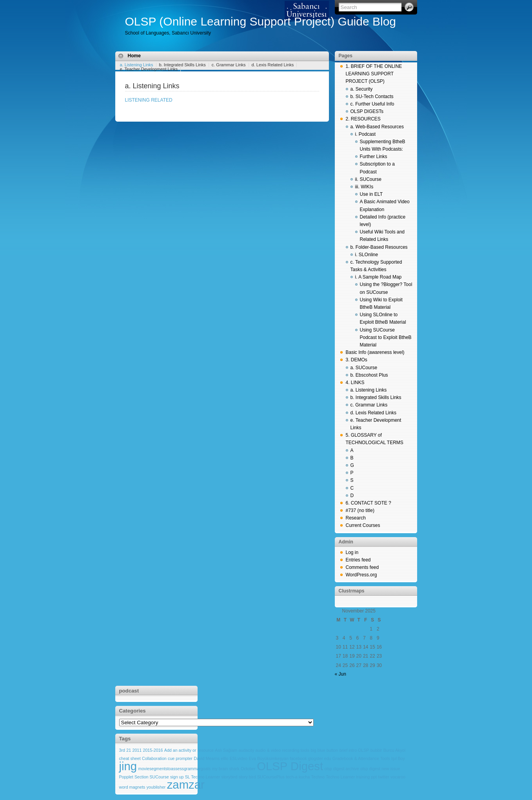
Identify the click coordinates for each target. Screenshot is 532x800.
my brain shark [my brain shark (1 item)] (226, 769)
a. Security (362, 89)
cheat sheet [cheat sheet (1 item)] (130, 758)
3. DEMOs (357, 360)
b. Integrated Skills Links (182, 65)
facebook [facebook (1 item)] (298, 758)
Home (134, 56)
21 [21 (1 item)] (129, 750)
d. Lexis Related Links (273, 65)
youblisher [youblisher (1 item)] (156, 787)
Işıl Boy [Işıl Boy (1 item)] (398, 758)
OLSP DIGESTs (367, 111)
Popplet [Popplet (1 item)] (126, 777)
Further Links (374, 157)
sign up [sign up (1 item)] (177, 777)
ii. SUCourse (368, 179)
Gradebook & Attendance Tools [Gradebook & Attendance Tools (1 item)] (361, 758)
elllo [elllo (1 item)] (224, 758)
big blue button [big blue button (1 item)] (324, 750)
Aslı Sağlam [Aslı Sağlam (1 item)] (226, 750)
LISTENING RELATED (149, 100)
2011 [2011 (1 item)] (137, 750)
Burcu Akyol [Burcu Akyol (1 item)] (394, 750)
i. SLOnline (367, 255)
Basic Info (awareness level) (375, 352)
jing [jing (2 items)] (128, 766)
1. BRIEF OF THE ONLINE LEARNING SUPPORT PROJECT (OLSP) (374, 74)
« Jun (340, 674)
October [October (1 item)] (248, 769)
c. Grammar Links (229, 65)
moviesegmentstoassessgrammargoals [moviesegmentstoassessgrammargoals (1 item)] (175, 769)
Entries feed (358, 560)
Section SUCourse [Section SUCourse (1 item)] (152, 777)
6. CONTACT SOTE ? (369, 503)
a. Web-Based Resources (377, 127)
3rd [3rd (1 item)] (122, 750)
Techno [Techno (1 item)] (318, 777)
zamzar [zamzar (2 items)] (186, 785)
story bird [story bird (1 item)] (247, 777)
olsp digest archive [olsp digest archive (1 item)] (341, 769)
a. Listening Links (137, 65)
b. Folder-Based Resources (379, 247)
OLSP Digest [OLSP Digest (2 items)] (290, 766)
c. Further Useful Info (372, 104)
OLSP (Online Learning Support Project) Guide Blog (261, 21)
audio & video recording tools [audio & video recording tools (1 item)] (282, 750)
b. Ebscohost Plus (369, 375)
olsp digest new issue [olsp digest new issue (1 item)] (380, 769)
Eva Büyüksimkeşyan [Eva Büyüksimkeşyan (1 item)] (269, 758)
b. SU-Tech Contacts (372, 97)
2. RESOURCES (363, 119)
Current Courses (363, 525)
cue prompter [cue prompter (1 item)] (180, 758)
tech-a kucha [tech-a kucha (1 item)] (298, 777)
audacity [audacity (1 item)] (247, 750)
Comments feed (362, 567)
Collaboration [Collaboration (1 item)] (154, 758)
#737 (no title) (360, 510)
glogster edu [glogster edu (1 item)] (320, 758)
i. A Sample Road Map (379, 277)
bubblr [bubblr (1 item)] (376, 750)
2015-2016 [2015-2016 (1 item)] (153, 750)
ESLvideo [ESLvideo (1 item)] (239, 758)
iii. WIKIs (364, 187)
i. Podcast (366, 134)
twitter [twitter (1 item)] (383, 777)
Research (356, 518)
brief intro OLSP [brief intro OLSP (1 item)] (354, 750)
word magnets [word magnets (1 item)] (132, 787)
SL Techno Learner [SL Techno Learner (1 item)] (202, 777)
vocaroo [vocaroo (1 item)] (398, 777)
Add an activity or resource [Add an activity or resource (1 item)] (189, 750)
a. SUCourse (364, 368)
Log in (352, 552)
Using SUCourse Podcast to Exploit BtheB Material (386, 337)
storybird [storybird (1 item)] (230, 777)
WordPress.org (361, 575)
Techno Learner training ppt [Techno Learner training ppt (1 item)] (351, 777)
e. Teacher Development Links (149, 69)
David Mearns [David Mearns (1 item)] (207, 758)
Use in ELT (371, 194)
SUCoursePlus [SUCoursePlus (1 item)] (271, 777)
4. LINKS (355, 383)
